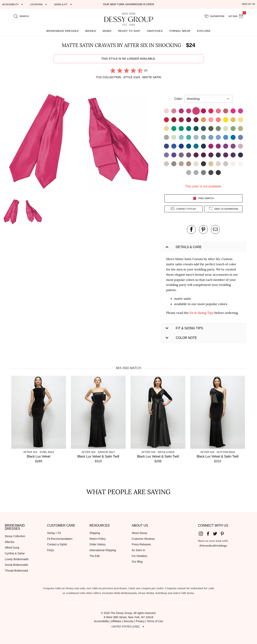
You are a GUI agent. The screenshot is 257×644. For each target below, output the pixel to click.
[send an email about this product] (215, 229)
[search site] (21, 16)
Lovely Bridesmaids (17, 559)
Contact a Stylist (57, 544)
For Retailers (140, 556)
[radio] (113, 70)
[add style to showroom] (223, 209)
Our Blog (137, 562)
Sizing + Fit (54, 533)
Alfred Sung (12, 548)
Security (128, 621)
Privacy (140, 621)
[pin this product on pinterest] (203, 229)
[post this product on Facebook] (191, 229)
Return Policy (98, 539)
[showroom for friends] (214, 16)
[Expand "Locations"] (39, 4)
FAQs (50, 550)
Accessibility (101, 621)
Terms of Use (155, 621)
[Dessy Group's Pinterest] (224, 533)
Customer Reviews (143, 539)
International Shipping (103, 550)
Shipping (95, 533)
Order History (98, 544)
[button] (40, 142)
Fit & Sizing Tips (202, 313)
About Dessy (140, 533)
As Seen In (138, 550)
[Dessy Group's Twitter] (217, 533)
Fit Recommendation (60, 539)
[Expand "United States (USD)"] (128, 627)
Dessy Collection (15, 536)
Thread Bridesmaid (16, 571)
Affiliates (116, 621)
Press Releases (141, 544)
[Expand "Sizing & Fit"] (63, 4)
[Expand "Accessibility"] (13, 4)
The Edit (95, 556)
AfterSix (10, 542)
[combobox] (206, 99)
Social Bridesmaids (17, 565)
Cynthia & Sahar (15, 553)
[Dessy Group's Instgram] (203, 533)
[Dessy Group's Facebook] (210, 533)
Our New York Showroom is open (128, 4)
